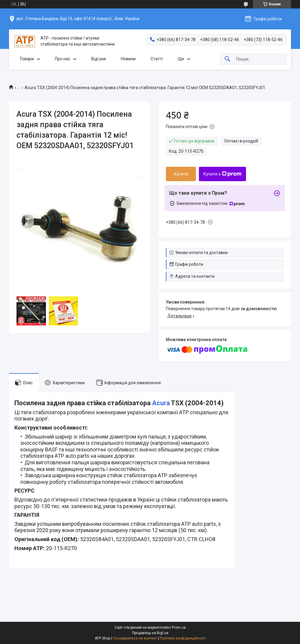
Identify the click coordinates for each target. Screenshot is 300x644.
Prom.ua (179, 628)
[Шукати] (227, 59)
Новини (128, 59)
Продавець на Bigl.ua (150, 633)
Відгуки (99, 59)
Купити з (222, 174)
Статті (157, 59)
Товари (27, 59)
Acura (161, 403)
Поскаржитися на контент (135, 638)
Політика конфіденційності (183, 638)
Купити (181, 174)
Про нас (63, 59)
